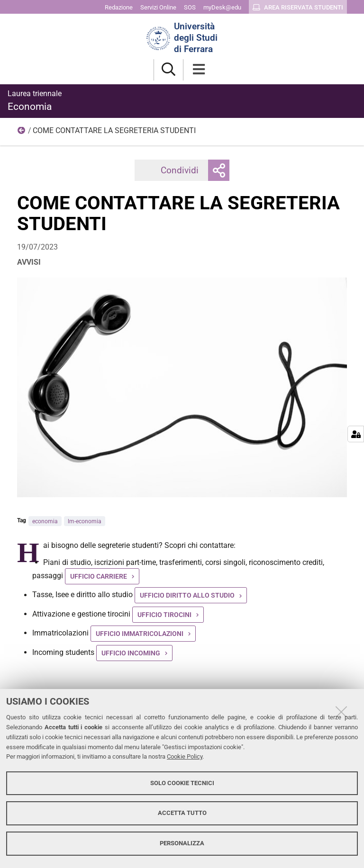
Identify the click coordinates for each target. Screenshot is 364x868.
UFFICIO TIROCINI (164, 615)
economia (45, 521)
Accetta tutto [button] (182, 813)
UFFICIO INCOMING (131, 653)
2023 (22, 133)
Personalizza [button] (182, 843)
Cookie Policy (185, 756)
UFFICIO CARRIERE (99, 576)
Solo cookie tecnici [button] (182, 783)
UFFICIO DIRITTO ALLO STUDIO (187, 595)
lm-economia (85, 521)
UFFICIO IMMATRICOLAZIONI (140, 634)
